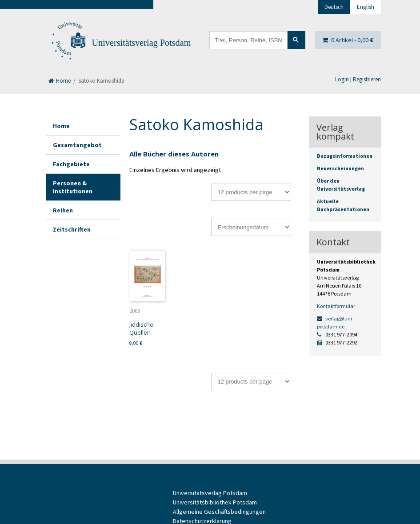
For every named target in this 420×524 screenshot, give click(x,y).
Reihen (63, 210)
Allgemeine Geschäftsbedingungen (219, 512)
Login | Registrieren (358, 79)
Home (60, 81)
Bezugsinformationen (345, 156)
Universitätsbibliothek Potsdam (215, 502)
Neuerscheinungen (340, 168)
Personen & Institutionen (73, 187)
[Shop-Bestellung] (251, 227)
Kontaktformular (336, 306)
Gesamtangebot (77, 145)
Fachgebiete (71, 164)
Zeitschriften (72, 229)
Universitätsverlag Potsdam (142, 43)
